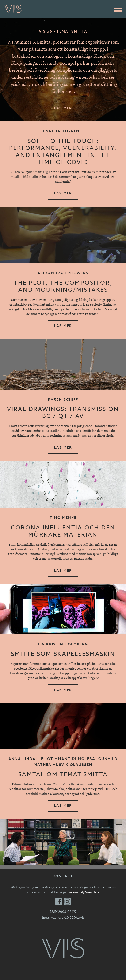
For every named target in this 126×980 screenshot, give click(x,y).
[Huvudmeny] (118, 10)
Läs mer (63, 108)
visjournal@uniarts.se (84, 892)
